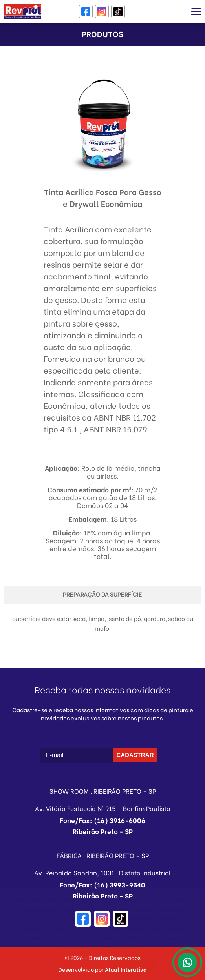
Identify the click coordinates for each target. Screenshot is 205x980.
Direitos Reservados (114, 957)
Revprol (23, 12)
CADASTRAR (135, 755)
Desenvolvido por (102, 969)
